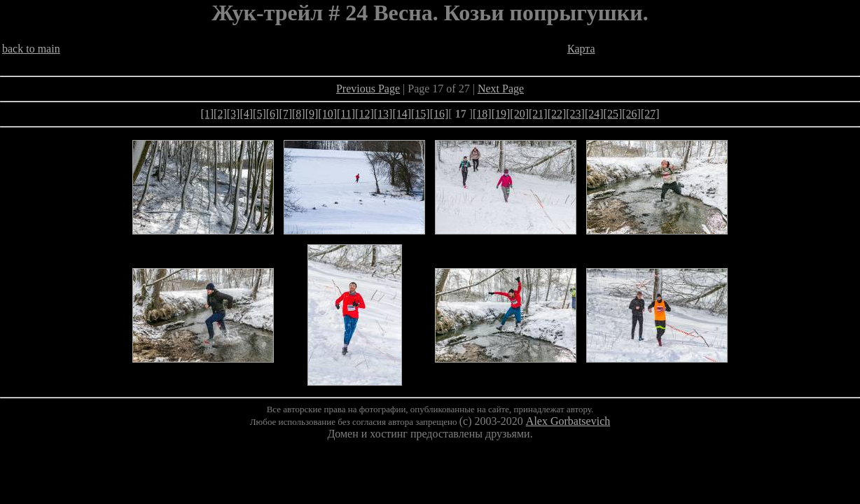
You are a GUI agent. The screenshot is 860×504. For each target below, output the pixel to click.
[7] (285, 114)
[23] (575, 114)
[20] (519, 114)
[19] (501, 114)
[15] (421, 114)
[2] (220, 114)
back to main (31, 49)
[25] (613, 114)
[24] (594, 114)
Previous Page (368, 89)
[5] (259, 114)
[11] (346, 114)
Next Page (501, 89)
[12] (365, 114)
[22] (557, 114)
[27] (650, 114)
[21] (538, 114)
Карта (581, 49)
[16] (439, 114)
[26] (631, 114)
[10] (327, 114)
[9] (312, 114)
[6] (273, 114)
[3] (234, 114)
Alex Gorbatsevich (568, 421)
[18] (482, 114)
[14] (402, 114)
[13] (383, 114)
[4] (246, 114)
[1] (207, 114)
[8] (299, 114)
